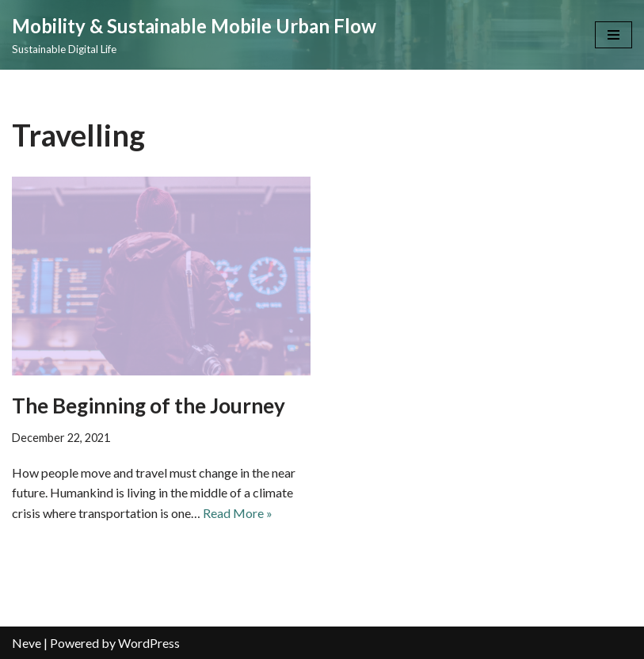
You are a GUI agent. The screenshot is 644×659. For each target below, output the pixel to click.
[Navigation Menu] (614, 35)
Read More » (238, 513)
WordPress (149, 643)
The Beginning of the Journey (149, 406)
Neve (27, 643)
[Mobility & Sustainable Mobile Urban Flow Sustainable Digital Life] (194, 35)
